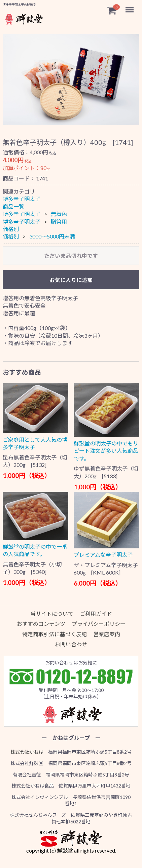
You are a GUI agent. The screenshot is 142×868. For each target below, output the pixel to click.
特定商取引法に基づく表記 (55, 634)
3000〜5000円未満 (52, 237)
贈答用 (59, 222)
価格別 (11, 229)
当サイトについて (52, 614)
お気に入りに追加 (71, 280)
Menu (130, 7)
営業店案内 (107, 634)
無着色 (59, 214)
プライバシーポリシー (99, 624)
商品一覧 (13, 206)
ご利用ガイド (96, 614)
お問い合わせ (71, 644)
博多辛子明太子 (22, 199)
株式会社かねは (27, 752)
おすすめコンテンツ (41, 624)
